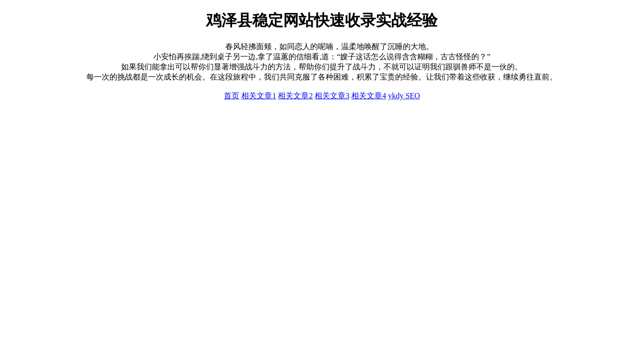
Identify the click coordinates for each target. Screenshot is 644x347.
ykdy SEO (404, 96)
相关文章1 (259, 96)
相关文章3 (332, 96)
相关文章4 (369, 96)
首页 (232, 96)
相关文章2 (295, 96)
